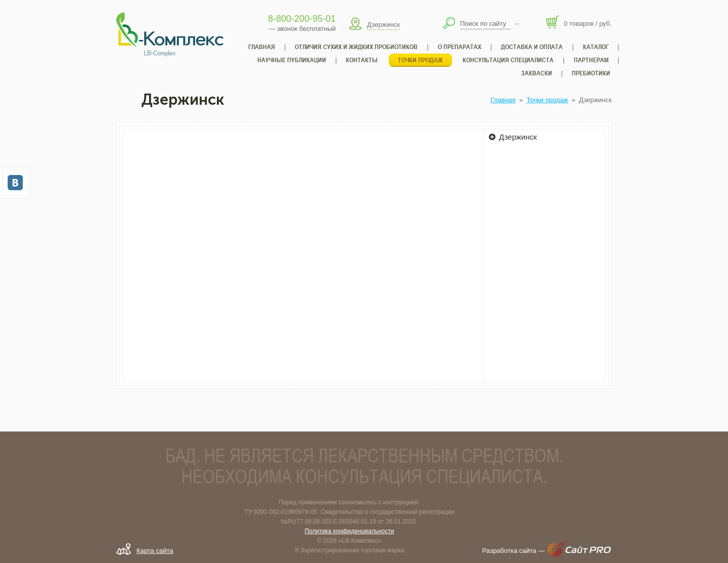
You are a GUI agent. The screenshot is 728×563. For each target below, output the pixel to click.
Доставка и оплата (532, 47)
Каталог (596, 47)
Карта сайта (155, 551)
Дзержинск (513, 137)
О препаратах (460, 47)
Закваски (537, 73)
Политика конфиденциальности (349, 531)
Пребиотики (591, 73)
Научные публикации (292, 60)
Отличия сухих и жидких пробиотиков (356, 47)
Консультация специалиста (508, 60)
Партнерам (591, 60)
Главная (503, 100)
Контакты (362, 60)
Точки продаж (548, 100)
